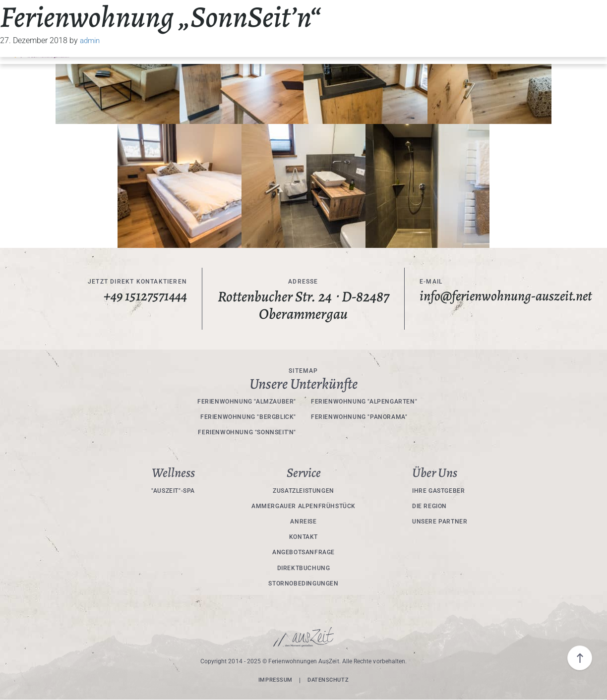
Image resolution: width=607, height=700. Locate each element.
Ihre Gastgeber (438, 491)
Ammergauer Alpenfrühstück (303, 506)
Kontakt (303, 537)
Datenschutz (330, 680)
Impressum (273, 680)
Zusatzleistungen (303, 491)
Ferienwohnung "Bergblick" (248, 417)
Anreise (303, 522)
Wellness (173, 473)
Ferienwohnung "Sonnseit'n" (247, 432)
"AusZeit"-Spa (173, 491)
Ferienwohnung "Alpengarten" (364, 402)
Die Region (429, 506)
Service (304, 473)
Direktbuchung (304, 568)
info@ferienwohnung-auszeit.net (481, 305)
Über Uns (435, 473)
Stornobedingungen (303, 583)
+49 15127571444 (143, 297)
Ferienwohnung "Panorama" (359, 417)
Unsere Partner (440, 522)
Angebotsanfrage (303, 552)
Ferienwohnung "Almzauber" (247, 402)
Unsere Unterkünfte (303, 384)
